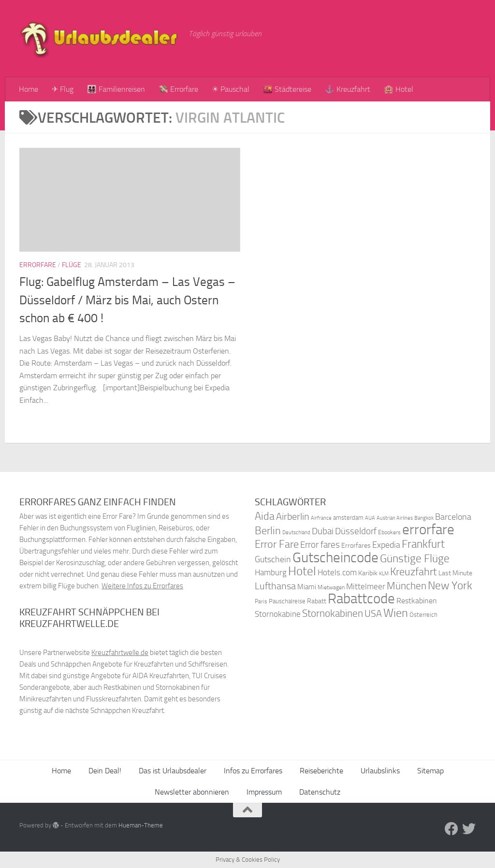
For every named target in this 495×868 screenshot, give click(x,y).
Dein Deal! (105, 771)
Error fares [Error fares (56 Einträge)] (320, 545)
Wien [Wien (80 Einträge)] (396, 613)
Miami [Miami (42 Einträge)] (307, 587)
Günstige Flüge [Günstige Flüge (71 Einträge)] (415, 559)
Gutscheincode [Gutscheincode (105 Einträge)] (335, 557)
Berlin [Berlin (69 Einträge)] (268, 531)
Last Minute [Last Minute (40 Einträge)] (455, 573)
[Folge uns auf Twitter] (469, 829)
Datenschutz (320, 792)
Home (29, 89)
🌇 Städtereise (287, 89)
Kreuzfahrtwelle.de (120, 653)
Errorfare (38, 265)
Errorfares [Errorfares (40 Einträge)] (356, 546)
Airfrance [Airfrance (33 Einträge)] (321, 518)
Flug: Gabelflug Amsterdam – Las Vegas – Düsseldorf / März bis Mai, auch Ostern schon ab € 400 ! (127, 300)
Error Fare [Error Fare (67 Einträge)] (277, 544)
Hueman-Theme (141, 825)
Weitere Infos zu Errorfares (142, 586)
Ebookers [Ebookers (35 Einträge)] (389, 532)
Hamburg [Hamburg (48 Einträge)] (271, 572)
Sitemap (430, 771)
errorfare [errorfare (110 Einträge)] (428, 530)
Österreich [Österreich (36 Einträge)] (423, 615)
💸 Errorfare (178, 89)
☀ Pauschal (231, 89)
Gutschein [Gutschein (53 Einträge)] (273, 559)
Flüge (72, 265)
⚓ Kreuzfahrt (348, 89)
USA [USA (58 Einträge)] (373, 614)
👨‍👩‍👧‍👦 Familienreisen (116, 89)
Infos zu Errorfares (253, 771)
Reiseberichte (321, 771)
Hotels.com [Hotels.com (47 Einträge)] (337, 573)
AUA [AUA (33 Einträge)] (370, 518)
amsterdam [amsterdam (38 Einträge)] (348, 518)
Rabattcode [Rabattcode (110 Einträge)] (361, 599)
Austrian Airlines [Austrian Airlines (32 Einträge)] (395, 518)
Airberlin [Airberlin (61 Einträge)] (293, 516)
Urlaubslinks (380, 771)
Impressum (264, 792)
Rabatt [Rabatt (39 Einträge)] (317, 601)
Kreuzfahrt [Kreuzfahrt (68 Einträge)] (414, 572)
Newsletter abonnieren (192, 792)
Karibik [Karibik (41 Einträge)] (368, 573)
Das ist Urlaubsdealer (173, 771)
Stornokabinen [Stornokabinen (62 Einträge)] (333, 613)
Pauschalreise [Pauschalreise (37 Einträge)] (287, 601)
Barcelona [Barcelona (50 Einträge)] (453, 517)
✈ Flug (63, 89)
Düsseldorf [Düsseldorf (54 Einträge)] (356, 531)
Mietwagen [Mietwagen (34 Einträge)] (331, 587)
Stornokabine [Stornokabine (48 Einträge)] (278, 614)
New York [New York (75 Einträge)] (450, 585)
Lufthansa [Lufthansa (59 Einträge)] (275, 586)
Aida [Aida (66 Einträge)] (265, 516)
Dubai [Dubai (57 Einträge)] (323, 531)
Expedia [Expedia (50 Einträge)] (386, 545)
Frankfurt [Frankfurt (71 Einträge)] (423, 544)
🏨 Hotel (399, 89)
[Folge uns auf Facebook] (451, 829)
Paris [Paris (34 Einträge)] (261, 601)
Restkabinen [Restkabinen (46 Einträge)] (417, 601)
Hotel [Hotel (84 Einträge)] (302, 571)
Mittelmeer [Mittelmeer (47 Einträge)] (366, 587)
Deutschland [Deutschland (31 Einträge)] (296, 533)
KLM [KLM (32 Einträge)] (384, 574)
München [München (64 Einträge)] (407, 586)
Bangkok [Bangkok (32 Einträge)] (424, 518)
